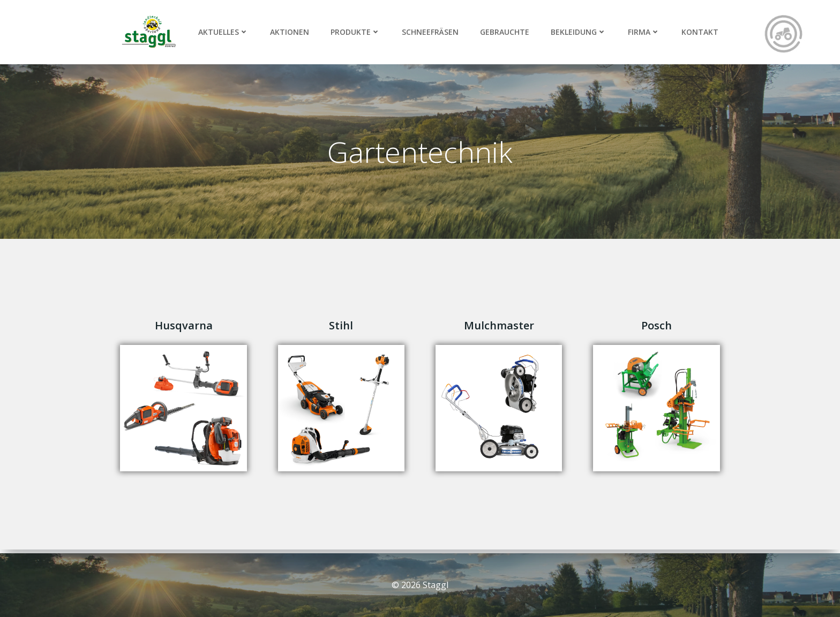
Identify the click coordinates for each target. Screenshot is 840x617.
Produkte (355, 32)
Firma (644, 32)
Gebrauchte (505, 32)
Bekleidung (579, 32)
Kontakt (700, 32)
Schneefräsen (430, 32)
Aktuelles (223, 32)
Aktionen (290, 32)
